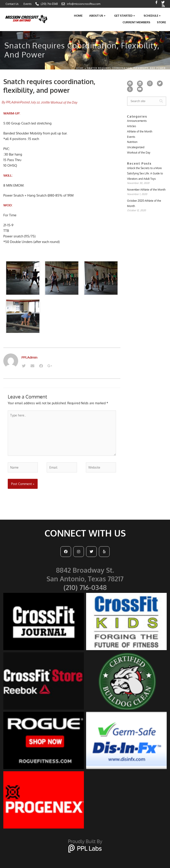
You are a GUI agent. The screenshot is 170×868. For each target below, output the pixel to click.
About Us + (98, 16)
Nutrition (132, 142)
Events (131, 137)
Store (161, 22)
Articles (132, 126)
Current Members (136, 22)
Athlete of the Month (140, 131)
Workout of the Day (64, 103)
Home (78, 16)
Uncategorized (136, 147)
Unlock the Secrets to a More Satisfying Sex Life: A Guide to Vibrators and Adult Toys (145, 173)
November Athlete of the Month (146, 190)
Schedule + (153, 16)
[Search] (161, 101)
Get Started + (126, 16)
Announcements (137, 121)
